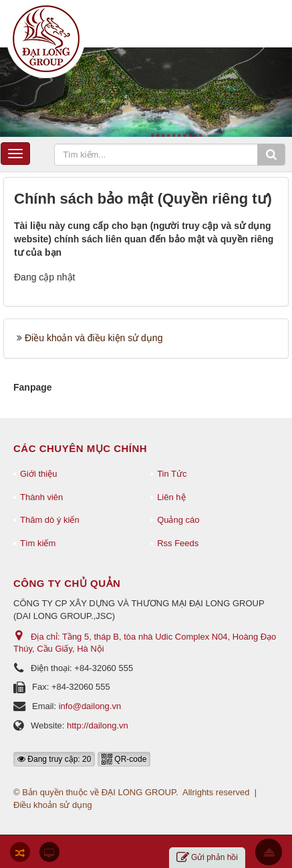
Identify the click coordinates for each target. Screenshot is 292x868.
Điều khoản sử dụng (53, 805)
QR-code (124, 759)
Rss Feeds (178, 543)
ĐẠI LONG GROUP (139, 792)
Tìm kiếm (38, 543)
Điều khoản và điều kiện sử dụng (94, 338)
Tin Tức (172, 474)
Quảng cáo (178, 520)
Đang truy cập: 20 (54, 759)
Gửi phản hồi (207, 858)
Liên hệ (171, 497)
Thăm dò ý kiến (50, 520)
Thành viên (41, 497)
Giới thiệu (38, 474)
